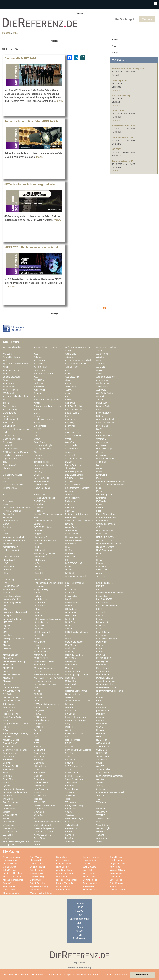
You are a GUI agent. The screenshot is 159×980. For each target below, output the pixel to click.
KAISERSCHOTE (105, 583)
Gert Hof (87, 864)
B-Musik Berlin (103, 406)
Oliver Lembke (90, 880)
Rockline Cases (73, 740)
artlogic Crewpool (11, 377)
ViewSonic (39, 812)
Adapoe (69, 357)
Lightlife (7, 625)
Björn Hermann (117, 857)
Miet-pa (7, 671)
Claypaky (7, 442)
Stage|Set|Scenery (74, 779)
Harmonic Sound (104, 540)
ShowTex (70, 763)
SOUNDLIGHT (72, 773)
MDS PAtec (71, 658)
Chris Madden (36, 860)
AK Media (39, 364)
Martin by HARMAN (75, 655)
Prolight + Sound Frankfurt (16, 724)
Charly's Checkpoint (13, 439)
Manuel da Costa (64, 873)
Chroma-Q (101, 439)
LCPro (37, 609)
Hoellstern (70, 553)
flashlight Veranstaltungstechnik (49, 514)
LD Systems (71, 609)
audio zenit (70, 387)
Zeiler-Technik (41, 838)
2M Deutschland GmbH (14, 347)
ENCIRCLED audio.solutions (110, 485)
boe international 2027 (123, 137)
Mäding (100, 645)
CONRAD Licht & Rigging (15, 452)
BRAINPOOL (9, 423)
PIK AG (38, 714)
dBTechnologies (42, 462)
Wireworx (101, 832)
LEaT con (39, 612)
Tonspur (100, 796)
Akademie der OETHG (76, 364)
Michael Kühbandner (13, 880)
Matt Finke (115, 877)
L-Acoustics (102, 596)
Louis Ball (88, 870)
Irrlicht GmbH (103, 570)
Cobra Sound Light (43, 445)
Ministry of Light (73, 671)
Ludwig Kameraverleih (14, 639)
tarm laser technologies (14, 789)
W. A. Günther (103, 825)
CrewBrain (101, 455)
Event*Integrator (104, 495)
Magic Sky (70, 648)
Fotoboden (70, 517)
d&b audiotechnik (74, 459)
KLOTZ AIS (71, 589)
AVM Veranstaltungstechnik (47, 400)
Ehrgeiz (100, 478)
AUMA (68, 390)
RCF (36, 733)
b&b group (70, 403)
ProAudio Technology (75, 720)
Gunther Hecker (37, 867)
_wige (37, 845)
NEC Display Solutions (45, 684)
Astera (6, 380)
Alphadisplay (71, 367)
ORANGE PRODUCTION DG (79, 701)
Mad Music (70, 645)
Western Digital (104, 828)
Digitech (100, 465)
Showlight (39, 760)
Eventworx (8, 501)
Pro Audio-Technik (43, 720)
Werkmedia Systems (44, 828)
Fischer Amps (10, 514)
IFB (67, 560)
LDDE (99, 609)
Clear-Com (39, 442)
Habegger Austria (74, 537)
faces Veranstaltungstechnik (17, 508)
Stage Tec (8, 779)
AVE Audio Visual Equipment (17, 396)
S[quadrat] (70, 786)
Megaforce (101, 665)
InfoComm (101, 566)
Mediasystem (103, 661)
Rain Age (101, 730)
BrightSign (70, 423)
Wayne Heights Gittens (41, 893)
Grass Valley (71, 530)
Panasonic (101, 707)
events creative (72, 498)
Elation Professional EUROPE (111, 481)
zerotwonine (102, 838)
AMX (68, 370)
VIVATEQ (101, 815)
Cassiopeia (8, 436)
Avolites (100, 400)
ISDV (5, 573)
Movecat (7, 681)
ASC (36, 377)
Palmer (100, 704)
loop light (7, 635)
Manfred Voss (36, 873)
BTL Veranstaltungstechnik (16, 429)
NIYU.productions (11, 691)
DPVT (99, 472)
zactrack (7, 838)
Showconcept (103, 756)
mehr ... (116, 90)
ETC (5, 495)
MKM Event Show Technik (47, 675)
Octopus (100, 694)
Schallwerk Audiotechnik (15, 750)
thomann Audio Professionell (110, 792)
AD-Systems (102, 354)
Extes (68, 504)
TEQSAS (70, 792)
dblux (6, 462)
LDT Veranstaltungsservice (16, 612)
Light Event (71, 622)
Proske (6, 727)
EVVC (6, 504)
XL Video (70, 835)
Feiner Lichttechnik (12, 511)
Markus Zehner (10, 655)
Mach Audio (102, 642)
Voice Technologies (74, 818)
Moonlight (70, 678)
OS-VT (100, 701)
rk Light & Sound (11, 740)
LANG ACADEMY (105, 599)
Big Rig (69, 416)
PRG (5, 720)
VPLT (99, 822)
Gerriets (7, 527)
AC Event (8, 354)
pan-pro (69, 707)
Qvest (68, 730)
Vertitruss (101, 809)
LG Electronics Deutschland (48, 619)
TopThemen (79, 938)
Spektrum (8, 776)
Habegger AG (41, 537)
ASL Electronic (72, 377)
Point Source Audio (12, 717)
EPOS (99, 488)
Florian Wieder (10, 864)
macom (38, 645)
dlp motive (70, 468)
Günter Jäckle (10, 867)
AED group (39, 360)
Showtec (7, 763)
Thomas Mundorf (11, 893)
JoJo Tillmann (36, 870)
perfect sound (103, 711)
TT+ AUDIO (40, 802)
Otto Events (9, 704)
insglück (69, 570)
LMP (5, 632)
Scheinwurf (39, 750)
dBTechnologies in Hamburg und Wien (30, 184)
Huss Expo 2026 (120, 80)
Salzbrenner (9, 747)
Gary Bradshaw (64, 864)
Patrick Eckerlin (37, 883)
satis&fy (69, 747)
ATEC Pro (39, 380)
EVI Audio (70, 501)
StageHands (40, 779)
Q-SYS (100, 727)
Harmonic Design (74, 540)
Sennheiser (8, 756)
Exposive (38, 504)
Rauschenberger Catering (15, 733)
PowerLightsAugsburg (76, 717)
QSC (5, 730)
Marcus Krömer (117, 873)
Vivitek (6, 818)
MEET (16, 33)
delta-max (101, 462)
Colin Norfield (63, 860)
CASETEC (101, 432)
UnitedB (7, 805)
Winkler (69, 832)
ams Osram (40, 370)
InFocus (7, 570)
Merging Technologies (45, 668)
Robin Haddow (63, 886)
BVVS (99, 429)
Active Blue (71, 354)
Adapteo (100, 357)
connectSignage (104, 449)
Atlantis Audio (10, 383)
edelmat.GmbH (41, 478)
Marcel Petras (90, 873)
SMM (37, 769)
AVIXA (6, 400)
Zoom (37, 841)
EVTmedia (101, 501)
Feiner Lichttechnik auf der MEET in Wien (32, 121)
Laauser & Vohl (10, 599)
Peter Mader (9, 886)
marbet (100, 652)
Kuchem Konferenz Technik (109, 593)
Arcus (6, 374)
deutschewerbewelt (43, 465)
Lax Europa (40, 606)
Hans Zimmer (63, 867)
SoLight (69, 769)
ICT (98, 557)
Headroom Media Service (109, 544)
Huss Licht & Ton (11, 557)
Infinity (68, 566)
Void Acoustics (10, 822)
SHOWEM (8, 760)
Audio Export (102, 383)
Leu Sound (70, 616)
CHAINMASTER (104, 436)
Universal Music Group (45, 805)
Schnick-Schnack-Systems (78, 750)
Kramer (38, 593)
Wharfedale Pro (11, 832)
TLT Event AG (41, 796)
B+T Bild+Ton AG (74, 406)
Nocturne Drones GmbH (77, 691)
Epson (99, 491)
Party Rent (8, 711)
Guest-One (102, 534)
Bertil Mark (61, 857)
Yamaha (100, 835)
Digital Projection (73, 465)
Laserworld (39, 602)
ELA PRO (70, 481)
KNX (98, 589)
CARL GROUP (72, 432)
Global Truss (71, 527)
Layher (68, 606)
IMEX (37, 563)
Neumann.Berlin (11, 688)
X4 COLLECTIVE (42, 835)
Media (79, 927)
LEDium (38, 616)
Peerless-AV (71, 711)
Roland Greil (89, 886)
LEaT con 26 (118, 110)
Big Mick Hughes (91, 857)
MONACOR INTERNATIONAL (49, 678)
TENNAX (38, 792)
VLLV (37, 818)
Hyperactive (40, 557)
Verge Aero (71, 809)
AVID (68, 396)
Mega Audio (71, 665)
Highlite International (13, 550)
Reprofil (38, 737)
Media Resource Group (14, 661)
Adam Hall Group (11, 357)
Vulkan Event (72, 825)
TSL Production (10, 802)
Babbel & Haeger (11, 410)
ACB (36, 354)
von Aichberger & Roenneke (48, 822)
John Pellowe (9, 870)
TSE (98, 799)
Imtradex (100, 563)
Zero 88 (69, 838)
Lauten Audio (72, 602)
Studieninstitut (41, 782)
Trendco (38, 799)
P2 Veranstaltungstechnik (46, 704)
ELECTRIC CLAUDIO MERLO (18, 485)
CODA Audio (71, 445)
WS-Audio (8, 835)
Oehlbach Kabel (11, 697)
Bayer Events (9, 413)
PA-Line (69, 704)
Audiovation (40, 390)
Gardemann (102, 521)
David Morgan (90, 860)
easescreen (9, 478)
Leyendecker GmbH (13, 619)
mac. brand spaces (74, 642)
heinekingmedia (11, 547)
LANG (68, 599)
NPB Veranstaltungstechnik (109, 691)
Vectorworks (9, 809)
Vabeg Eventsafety (74, 805)
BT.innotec (70, 426)
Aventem (38, 396)
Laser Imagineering (12, 602)
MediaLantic (71, 661)
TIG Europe (9, 796)
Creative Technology (13, 455)
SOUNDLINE (103, 773)
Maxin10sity (9, 658)
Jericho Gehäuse (42, 580)
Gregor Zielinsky (117, 864)
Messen (6, 33)
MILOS (37, 671)
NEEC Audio (71, 684)
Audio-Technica (10, 390)
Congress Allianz (73, 449)
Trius (68, 799)
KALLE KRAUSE (11, 586)
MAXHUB (101, 655)
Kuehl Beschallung (12, 596)
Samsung (39, 747)
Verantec (38, 809)
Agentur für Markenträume (16, 364)
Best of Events (72, 413)
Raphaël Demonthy (39, 886)
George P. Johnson (105, 524)
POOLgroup (40, 717)
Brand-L (38, 423)
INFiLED (38, 566)
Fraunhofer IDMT (11, 521)
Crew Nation (71, 455)
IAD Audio (70, 557)
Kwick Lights (71, 596)
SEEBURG (102, 753)
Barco (99, 410)
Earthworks (102, 475)
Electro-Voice (40, 485)
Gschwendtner (72, 534)
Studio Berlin (71, 782)
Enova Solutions (42, 488)
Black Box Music (11, 419)
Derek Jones (116, 860)
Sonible (7, 773)
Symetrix (100, 782)
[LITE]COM (8, 845)
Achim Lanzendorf (12, 857)
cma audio (8, 445)
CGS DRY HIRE (73, 436)
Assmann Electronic (106, 377)
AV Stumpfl (8, 393)
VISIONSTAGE (10, 815)
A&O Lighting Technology (46, 347)
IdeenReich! (9, 560)
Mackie (6, 645)
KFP (67, 586)
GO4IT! (7, 530)
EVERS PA (39, 501)
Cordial (100, 452)
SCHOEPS (102, 750)
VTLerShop (8, 825)
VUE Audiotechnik (43, 825)
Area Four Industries (44, 374)
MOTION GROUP (105, 678)
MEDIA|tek (8, 665)
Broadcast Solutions (106, 423)
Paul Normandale (91, 883)
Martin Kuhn (62, 877)
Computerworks (11, 449)
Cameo (38, 432)
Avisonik (100, 396)
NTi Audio (8, 694)
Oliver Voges (116, 880)
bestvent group (103, 413)
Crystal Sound (10, 459)
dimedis (7, 468)
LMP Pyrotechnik (42, 632)
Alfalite (6, 367)
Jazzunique (102, 576)
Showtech (39, 763)
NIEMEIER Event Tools (107, 688)
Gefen (6, 524)
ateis (67, 380)
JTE (67, 580)
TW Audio (101, 802)
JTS (98, 580)
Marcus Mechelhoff (12, 877)
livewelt (69, 629)
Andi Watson (36, 857)
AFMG (99, 360)
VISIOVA (69, 815)
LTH (67, 635)
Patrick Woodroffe (65, 883)
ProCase (100, 720)
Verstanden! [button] (142, 975)
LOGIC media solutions (76, 632)
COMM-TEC (102, 445)
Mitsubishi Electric (12, 675)
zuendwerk (70, 841)
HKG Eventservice (105, 550)
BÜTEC (38, 429)
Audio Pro (39, 387)
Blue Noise (70, 419)
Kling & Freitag (41, 589)
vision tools (102, 812)
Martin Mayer (89, 877)
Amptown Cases (11, 370)
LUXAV (69, 639)
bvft (67, 429)
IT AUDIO (39, 573)
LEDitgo (7, 616)
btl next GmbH (103, 426)
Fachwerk (39, 508)
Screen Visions (10, 753)
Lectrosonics (71, 612)
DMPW (100, 468)
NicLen (69, 688)
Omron (100, 697)
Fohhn (37, 517)
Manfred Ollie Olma (12, 873)
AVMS (68, 400)
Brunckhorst (40, 426)
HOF (99, 553)
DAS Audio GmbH (105, 459)
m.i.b (5, 642)
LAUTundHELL (103, 602)
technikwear (102, 789)
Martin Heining (37, 877)
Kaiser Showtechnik (75, 583)
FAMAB (100, 508)
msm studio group (43, 681)
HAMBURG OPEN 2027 (123, 126)
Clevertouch (102, 442)
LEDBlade (101, 612)
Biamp (37, 416)
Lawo (6, 606)
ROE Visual (102, 740)
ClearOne (70, 442)
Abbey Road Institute (106, 347)
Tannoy (100, 786)
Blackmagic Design (43, 419)
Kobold (6, 593)
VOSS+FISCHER (74, 822)
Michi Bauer (35, 880)
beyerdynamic (10, 416)
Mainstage (70, 652)
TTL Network (71, 802)
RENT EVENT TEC (74, 733)
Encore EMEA (10, 488)
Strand (6, 782)
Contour (38, 452)
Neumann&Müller (105, 684)
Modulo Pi (8, 678)
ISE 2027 (116, 149)
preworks (101, 717)
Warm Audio (9, 828)
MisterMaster (103, 671)
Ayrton (37, 403)
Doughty (38, 472)
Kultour (38, 596)
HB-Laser (39, 544)
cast (36, 436)
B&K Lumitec (9, 406)
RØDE (68, 743)
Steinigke (101, 779)
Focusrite (7, 517)
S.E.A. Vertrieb (103, 743)
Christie (69, 439)
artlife (99, 374)
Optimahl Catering (12, 701)
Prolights (38, 724)
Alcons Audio (103, 364)
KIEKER (100, 586)
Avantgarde (40, 393)
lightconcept (102, 622)
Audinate (69, 383)
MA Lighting (40, 642)
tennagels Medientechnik (15, 792)
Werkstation (71, 828)
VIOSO (69, 812)
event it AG (70, 495)
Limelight (101, 625)
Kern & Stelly (40, 586)
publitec (69, 727)
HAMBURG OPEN (105, 537)
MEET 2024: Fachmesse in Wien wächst (31, 247)
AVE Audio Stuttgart (106, 393)
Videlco (7, 812)
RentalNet (8, 737)
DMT (5, 472)
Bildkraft (100, 416)
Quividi (37, 730)
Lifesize (100, 619)
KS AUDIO (70, 593)
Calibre (6, 432)
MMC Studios (103, 675)
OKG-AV (69, 697)
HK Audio (70, 550)
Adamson (39, 357)
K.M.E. (6, 583)
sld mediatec (40, 766)
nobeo (37, 691)
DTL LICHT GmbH (74, 475)
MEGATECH (9, 668)
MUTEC (7, 684)
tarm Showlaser (42, 789)
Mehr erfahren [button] (120, 975)
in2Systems (9, 566)
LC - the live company (107, 606)
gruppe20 (39, 534)
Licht (79, 923)
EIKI (5, 481)
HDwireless (71, 544)
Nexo (37, 688)
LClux (6, 609)
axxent (6, 403)
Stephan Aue (36, 890)
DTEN (37, 475)
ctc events (39, 459)
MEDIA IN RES (104, 658)
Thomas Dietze (90, 890)
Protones (38, 727)
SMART (100, 766)
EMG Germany (72, 485)
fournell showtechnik (106, 517)
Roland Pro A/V (10, 743)
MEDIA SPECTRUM (44, 661)
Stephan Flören (64, 890)
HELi (36, 547)
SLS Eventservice (74, 766)
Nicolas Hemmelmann (67, 880)
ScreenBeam (40, 753)
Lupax (37, 639)
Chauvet (38, 439)
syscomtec (39, 786)
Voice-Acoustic (103, 818)
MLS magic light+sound (76, 675)
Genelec (69, 524)
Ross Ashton (9, 890)
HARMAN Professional (45, 540)
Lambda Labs (41, 599)
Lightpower (39, 625)
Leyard (100, 616)
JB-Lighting (8, 580)
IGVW (99, 560)
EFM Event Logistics (75, 478)
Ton (79, 935)
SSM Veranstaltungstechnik (110, 776)
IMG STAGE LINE (74, 563)
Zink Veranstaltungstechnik (16, 841)
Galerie (80, 911)
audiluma (38, 383)
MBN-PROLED (41, 658)
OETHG (38, 697)
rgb (67, 737)
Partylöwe (39, 711)
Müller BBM (71, 681)
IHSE (5, 563)
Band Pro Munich (74, 410)
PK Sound (70, 714)
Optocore (39, 701)
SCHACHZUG (103, 747)
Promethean (102, 724)
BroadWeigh (9, 426)
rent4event (101, 733)
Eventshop (101, 498)
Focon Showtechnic (106, 514)
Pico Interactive (10, 714)
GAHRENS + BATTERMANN (79, 521)
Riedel (99, 737)
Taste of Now (71, 789)
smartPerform (10, 769)
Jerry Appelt (115, 867)
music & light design (106, 681)
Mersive (69, 668)
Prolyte (69, 724)
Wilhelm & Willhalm (43, 832)
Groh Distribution (104, 530)
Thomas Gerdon (117, 890)
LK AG (99, 629)
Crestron (38, 455)
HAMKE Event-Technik (14, 540)
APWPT (100, 370)
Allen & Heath (41, 367)
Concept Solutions (43, 449)
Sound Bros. (40, 773)
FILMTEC (70, 511)
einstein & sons (41, 481)
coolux (68, 452)
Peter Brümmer (117, 883)
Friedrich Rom (36, 864)
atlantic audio (103, 380)
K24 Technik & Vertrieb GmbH (48, 583)
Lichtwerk (70, 619)
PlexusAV (101, 714)
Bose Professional (105, 419)
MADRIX (7, 648)
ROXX (37, 743)
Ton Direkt (70, 796)
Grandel (38, 530)
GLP (98, 527)
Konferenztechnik (79, 919)
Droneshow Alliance (13, 475)
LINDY (6, 629)
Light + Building (42, 622)
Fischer (100, 511)
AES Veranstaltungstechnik (78, 360)
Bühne (79, 907)
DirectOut (39, 468)
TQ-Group (8, 799)
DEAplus (69, 462)
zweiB (99, 841)
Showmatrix (71, 760)
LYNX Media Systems (107, 639)
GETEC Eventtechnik (44, 527)
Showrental (102, 760)
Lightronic (70, 625)
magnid (100, 648)
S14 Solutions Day (121, 95)
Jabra (99, 573)
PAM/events (9, 707)
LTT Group (101, 635)
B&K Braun (102, 403)
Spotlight (38, 776)
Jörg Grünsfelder (64, 870)
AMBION (101, 367)
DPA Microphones (74, 472)
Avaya (68, 393)
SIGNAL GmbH (10, 766)
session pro (40, 756)
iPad (79, 915)
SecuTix (69, 753)
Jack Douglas (89, 867)
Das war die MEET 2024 (20, 58)
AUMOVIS (101, 390)
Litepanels (39, 629)
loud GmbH (40, 635)
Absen (99, 351)
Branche (79, 903)
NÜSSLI (38, 694)
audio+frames (103, 387)
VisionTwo (39, 815)
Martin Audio (40, 655)
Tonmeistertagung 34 (122, 161)
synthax (7, 786)
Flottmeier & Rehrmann (76, 514)
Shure (99, 763)
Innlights (38, 570)
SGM (68, 756)
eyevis (99, 504)
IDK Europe (40, 560)
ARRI (68, 374)
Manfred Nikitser (117, 870)
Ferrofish (38, 511)
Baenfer (38, 410)
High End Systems (105, 547)
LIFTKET (7, 622)
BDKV (37, 413)
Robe (37, 740)
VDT (98, 805)
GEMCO (38, 524)
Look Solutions (103, 632)
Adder (6, 360)
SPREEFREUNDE (74, 776)
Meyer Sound (103, 668)
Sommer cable (103, 769)
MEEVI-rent (40, 665)
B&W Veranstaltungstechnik (48, 406)
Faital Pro (70, 508)
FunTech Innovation (44, 521)
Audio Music (9, 387)
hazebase (8, 544)
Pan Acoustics (41, 707)
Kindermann (9, 589)
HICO (68, 547)
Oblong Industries (74, 694)
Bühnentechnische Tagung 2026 (128, 69)
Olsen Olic (8, 883)
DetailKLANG (9, 465)
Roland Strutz (116, 886)
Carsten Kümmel (11, 860)
